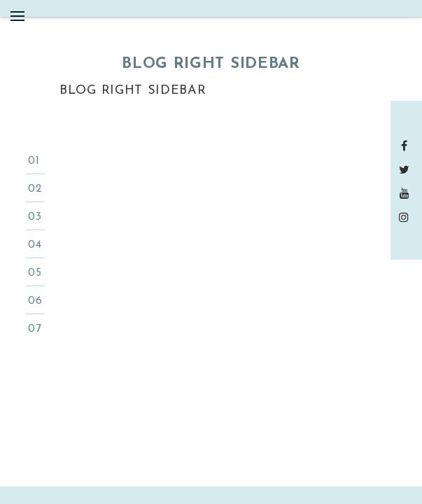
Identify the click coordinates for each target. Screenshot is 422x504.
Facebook (406, 146)
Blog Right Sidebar (133, 91)
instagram (406, 217)
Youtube (406, 193)
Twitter (406, 169)
